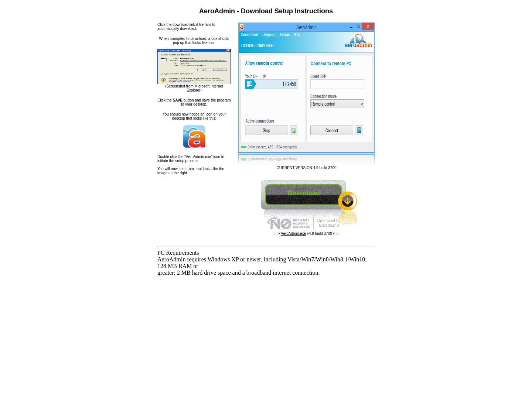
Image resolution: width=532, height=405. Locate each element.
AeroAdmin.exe (293, 234)
